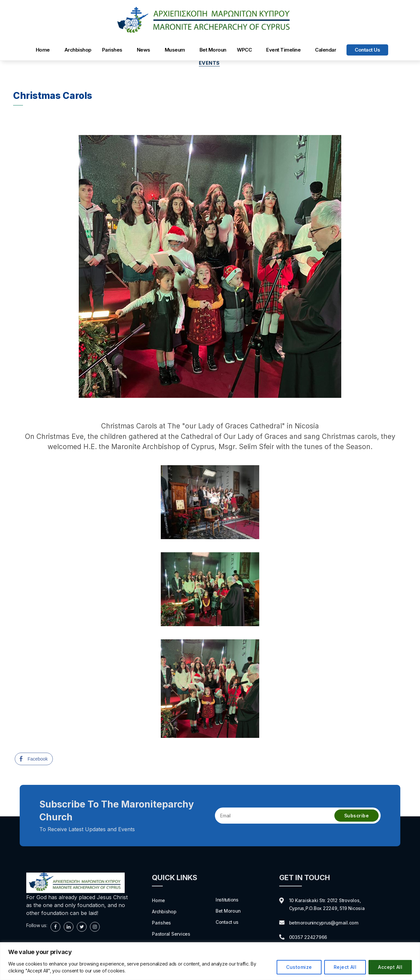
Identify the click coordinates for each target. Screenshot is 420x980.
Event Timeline (283, 50)
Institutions (228, 900)
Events (210, 64)
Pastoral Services (173, 935)
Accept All (390, 967)
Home (43, 50)
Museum (175, 50)
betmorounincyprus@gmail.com (328, 923)
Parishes (112, 50)
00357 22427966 (311, 938)
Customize (299, 967)
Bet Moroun (213, 50)
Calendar (325, 50)
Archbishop (78, 50)
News (144, 50)
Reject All (345, 967)
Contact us (367, 50)
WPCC (244, 50)
